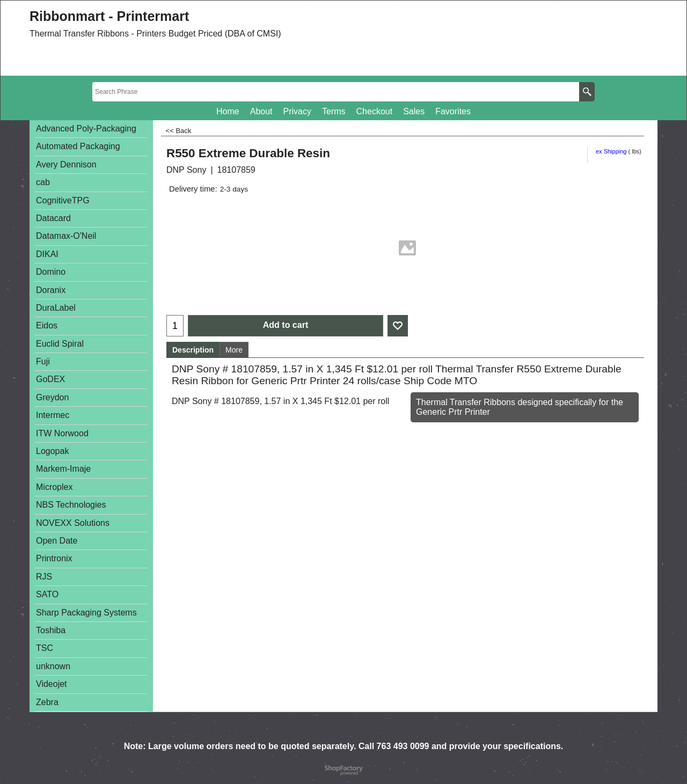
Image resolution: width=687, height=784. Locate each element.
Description (193, 350)
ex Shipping (611, 151)
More (234, 350)
